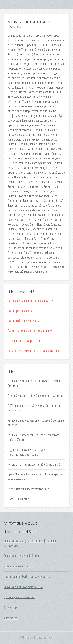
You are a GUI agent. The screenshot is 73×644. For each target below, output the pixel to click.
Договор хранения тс (20, 311)
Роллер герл (11, 608)
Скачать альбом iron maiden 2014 (23, 587)
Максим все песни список (18, 566)
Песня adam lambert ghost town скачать (27, 577)
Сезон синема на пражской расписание (30, 301)
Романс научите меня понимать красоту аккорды (36, 351)
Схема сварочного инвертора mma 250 (31, 331)
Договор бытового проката (24, 321)
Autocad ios (11, 618)
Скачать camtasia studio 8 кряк (22, 556)
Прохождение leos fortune (19, 597)
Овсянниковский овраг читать (25, 341)
